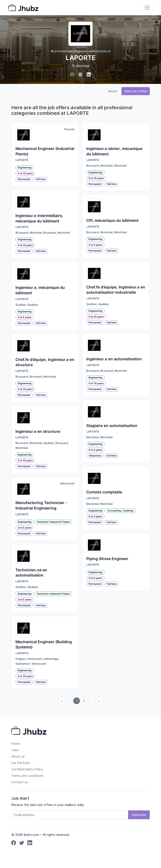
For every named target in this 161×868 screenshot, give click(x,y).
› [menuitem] (92, 701)
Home (16, 744)
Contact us (20, 782)
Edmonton (35, 659)
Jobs (15, 750)
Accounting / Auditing (120, 511)
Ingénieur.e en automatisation (114, 359)
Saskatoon (23, 664)
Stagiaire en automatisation (112, 426)
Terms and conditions (27, 776)
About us (18, 756)
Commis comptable (104, 492)
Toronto (69, 129)
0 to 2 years (95, 450)
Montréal (36, 233)
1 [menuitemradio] (77, 701)
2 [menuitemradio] (84, 701)
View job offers (136, 91)
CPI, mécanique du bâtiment (112, 221)
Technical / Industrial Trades (53, 522)
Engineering (25, 168)
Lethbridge (51, 659)
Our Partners (21, 763)
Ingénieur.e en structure (38, 431)
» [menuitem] (99, 701)
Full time (41, 179)
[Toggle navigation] (147, 8)
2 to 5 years (25, 317)
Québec (21, 305)
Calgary (21, 659)
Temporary (95, 456)
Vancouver (67, 483)
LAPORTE (22, 160)
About (113, 91)
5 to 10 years (25, 173)
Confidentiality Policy (27, 769)
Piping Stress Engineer (107, 559)
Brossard (22, 233)
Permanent (24, 179)
